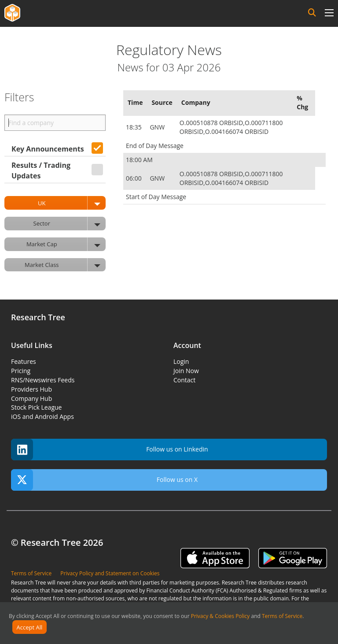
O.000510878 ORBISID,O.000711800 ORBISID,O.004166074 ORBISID (231, 127)
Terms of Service (282, 616)
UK (72, 203)
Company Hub (31, 398)
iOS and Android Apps (42, 416)
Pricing (21, 371)
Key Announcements (48, 149)
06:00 (134, 178)
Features (24, 361)
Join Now (186, 371)
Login (181, 361)
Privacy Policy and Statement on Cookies (110, 573)
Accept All (30, 627)
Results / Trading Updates (41, 170)
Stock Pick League (36, 407)
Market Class (65, 265)
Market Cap (66, 244)
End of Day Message (155, 146)
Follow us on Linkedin (110, 450)
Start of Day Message (156, 197)
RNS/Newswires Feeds (43, 380)
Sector (70, 224)
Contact (184, 380)
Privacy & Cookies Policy (220, 616)
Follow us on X (104, 480)
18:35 (134, 127)
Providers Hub (31, 389)
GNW (158, 127)
